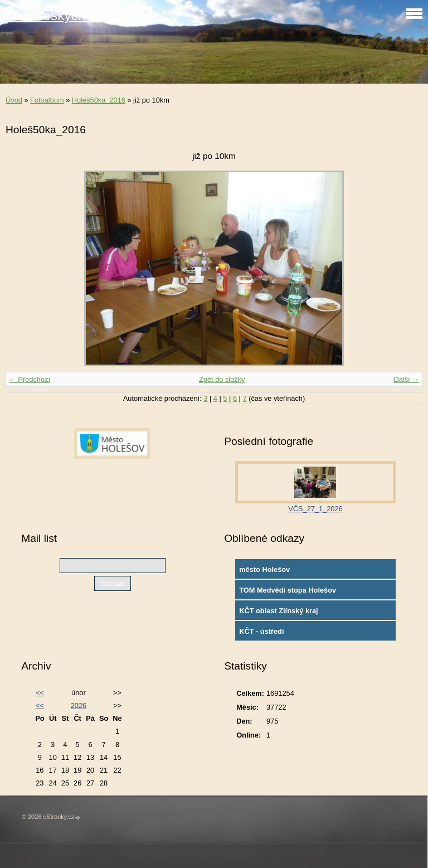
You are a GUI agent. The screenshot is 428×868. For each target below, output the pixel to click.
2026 (79, 705)
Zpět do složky (222, 379)
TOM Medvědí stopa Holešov (288, 590)
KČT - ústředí (261, 631)
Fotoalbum (47, 100)
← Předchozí (30, 379)
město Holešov (264, 569)
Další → (406, 379)
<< (40, 693)
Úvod (14, 100)
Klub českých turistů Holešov (92, 15)
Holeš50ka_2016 (99, 100)
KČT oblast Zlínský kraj (279, 611)
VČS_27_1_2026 (315, 509)
